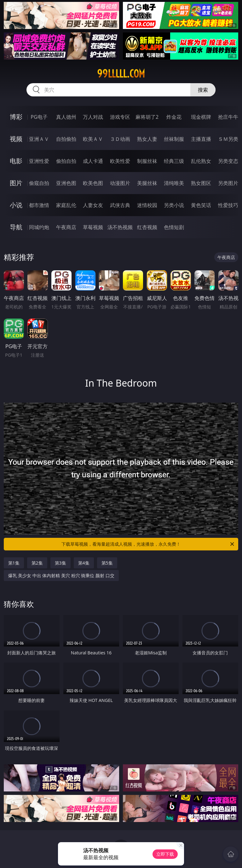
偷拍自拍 (66, 161)
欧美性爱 (120, 161)
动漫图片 (120, 183)
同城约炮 (39, 227)
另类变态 (228, 161)
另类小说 (174, 205)
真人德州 (66, 117)
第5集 (107, 563)
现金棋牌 (201, 117)
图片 (16, 183)
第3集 (60, 563)
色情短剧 (174, 227)
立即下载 (165, 854)
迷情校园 (147, 205)
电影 (16, 161)
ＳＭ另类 (228, 139)
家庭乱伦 (66, 205)
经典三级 (174, 161)
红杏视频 (147, 227)
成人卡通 (93, 161)
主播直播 (201, 139)
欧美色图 (93, 183)
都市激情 (39, 205)
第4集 (84, 563)
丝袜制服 (174, 139)
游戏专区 (120, 117)
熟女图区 (201, 183)
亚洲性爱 (39, 161)
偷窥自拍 (39, 183)
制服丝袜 (147, 161)
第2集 (37, 563)
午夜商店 (66, 227)
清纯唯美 (174, 183)
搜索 (203, 90)
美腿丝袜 (147, 183)
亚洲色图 (66, 183)
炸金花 (174, 117)
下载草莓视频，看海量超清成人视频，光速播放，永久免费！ (148, 544)
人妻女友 (93, 205)
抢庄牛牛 (228, 117)
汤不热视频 (120, 227)
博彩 (16, 117)
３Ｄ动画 (120, 139)
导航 (16, 227)
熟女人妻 (147, 139)
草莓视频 (93, 227)
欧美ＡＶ (93, 139)
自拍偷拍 (66, 139)
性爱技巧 (228, 205)
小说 (16, 205)
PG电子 (39, 117)
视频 (16, 139)
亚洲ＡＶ (39, 139)
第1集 (14, 563)
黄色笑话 (201, 205)
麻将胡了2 (147, 117)
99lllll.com (121, 74)
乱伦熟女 (201, 161)
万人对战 (93, 117)
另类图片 (228, 183)
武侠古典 (120, 205)
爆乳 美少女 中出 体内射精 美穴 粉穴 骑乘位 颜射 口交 (61, 575)
